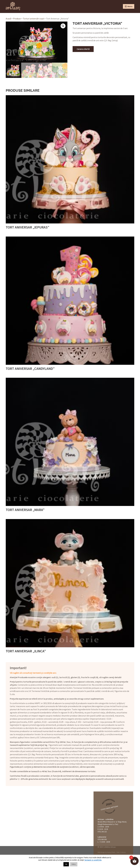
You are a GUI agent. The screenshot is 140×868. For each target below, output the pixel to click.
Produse (17, 19)
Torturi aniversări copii (33, 19)
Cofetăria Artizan (109, 808)
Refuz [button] (74, 864)
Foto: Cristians (121, 852)
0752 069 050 (102, 839)
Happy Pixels (111, 852)
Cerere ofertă (83, 49)
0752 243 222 (102, 832)
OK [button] (66, 864)
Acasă (8, 19)
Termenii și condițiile (93, 860)
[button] (63, 26)
